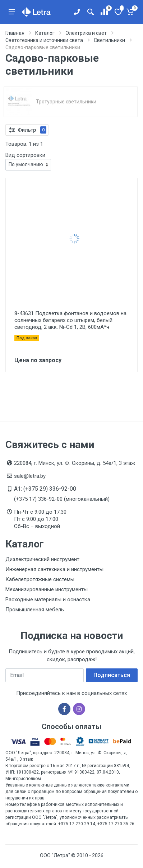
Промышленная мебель (35, 610)
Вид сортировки (25, 155)
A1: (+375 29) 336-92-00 (45, 489)
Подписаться (112, 675)
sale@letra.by (30, 476)
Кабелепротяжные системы (40, 579)
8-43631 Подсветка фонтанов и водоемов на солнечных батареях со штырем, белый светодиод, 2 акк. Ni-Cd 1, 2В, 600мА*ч (70, 320)
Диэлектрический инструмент (42, 559)
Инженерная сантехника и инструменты (54, 569)
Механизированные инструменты (47, 589)
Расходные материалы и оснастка (48, 599)
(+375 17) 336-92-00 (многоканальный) (62, 499)
